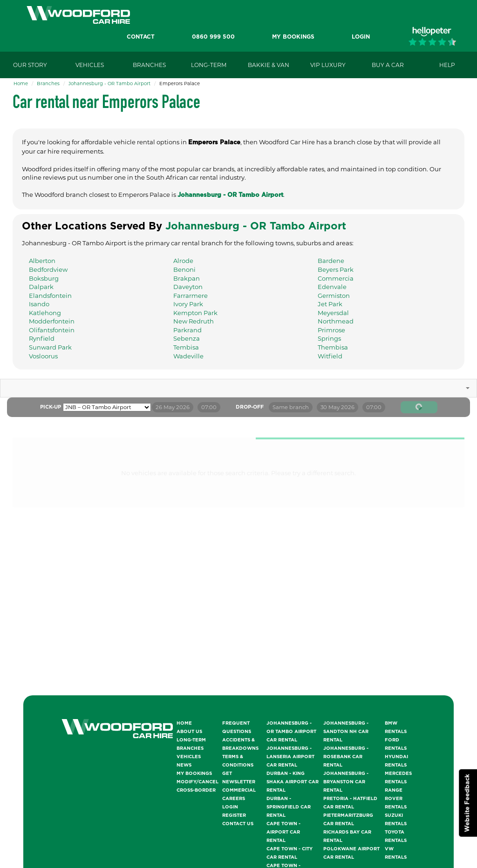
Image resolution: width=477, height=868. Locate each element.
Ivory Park (188, 304)
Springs (329, 338)
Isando (39, 304)
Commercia (336, 278)
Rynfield (42, 338)
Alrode (183, 261)
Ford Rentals (396, 744)
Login (230, 807)
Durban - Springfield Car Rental (289, 807)
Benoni (184, 269)
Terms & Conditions (238, 761)
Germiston (334, 296)
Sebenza (187, 338)
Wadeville (188, 356)
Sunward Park (50, 347)
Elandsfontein (50, 296)
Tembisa (186, 347)
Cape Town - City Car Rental (290, 853)
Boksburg (44, 278)
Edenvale (332, 287)
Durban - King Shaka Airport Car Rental (293, 782)
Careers (234, 799)
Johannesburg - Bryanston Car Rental (346, 782)
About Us (189, 732)
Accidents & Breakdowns (240, 744)
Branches (48, 84)
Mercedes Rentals (398, 778)
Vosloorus (43, 356)
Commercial (239, 790)
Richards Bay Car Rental (347, 836)
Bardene (331, 261)
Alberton (42, 261)
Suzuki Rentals (396, 820)
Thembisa (333, 347)
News (184, 765)
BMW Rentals (396, 727)
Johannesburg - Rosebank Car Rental (346, 757)
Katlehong (45, 313)
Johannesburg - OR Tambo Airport (109, 84)
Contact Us (238, 824)
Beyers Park (336, 269)
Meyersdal (333, 313)
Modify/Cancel (198, 782)
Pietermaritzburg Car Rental (348, 820)
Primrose (331, 330)
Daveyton (188, 287)
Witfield (330, 356)
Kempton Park (195, 313)
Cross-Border (196, 790)
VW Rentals (396, 853)
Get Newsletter (239, 778)
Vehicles (189, 757)
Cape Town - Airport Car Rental (283, 832)
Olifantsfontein (52, 330)
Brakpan (187, 278)
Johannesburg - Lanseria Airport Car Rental (290, 757)
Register (234, 815)
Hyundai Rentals (396, 761)
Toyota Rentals (396, 836)
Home (21, 84)
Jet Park (330, 304)
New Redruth (194, 321)
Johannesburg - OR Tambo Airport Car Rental (291, 732)
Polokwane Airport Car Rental (351, 853)
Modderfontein (52, 321)
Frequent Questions (237, 727)
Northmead (336, 321)
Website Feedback (467, 803)
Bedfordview (48, 269)
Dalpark (41, 287)
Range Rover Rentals (396, 799)
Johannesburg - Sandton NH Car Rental (346, 732)
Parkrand (187, 330)
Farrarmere (191, 296)
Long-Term (191, 740)
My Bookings (194, 774)
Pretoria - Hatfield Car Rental (350, 803)
